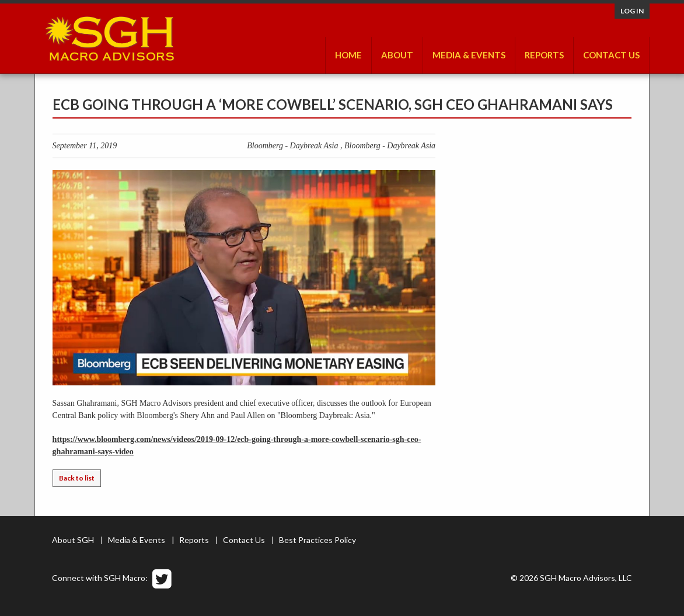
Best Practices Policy (317, 540)
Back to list (77, 478)
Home (348, 55)
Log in (632, 11)
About (397, 55)
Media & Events (469, 55)
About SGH (73, 540)
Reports (544, 55)
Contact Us (611, 55)
